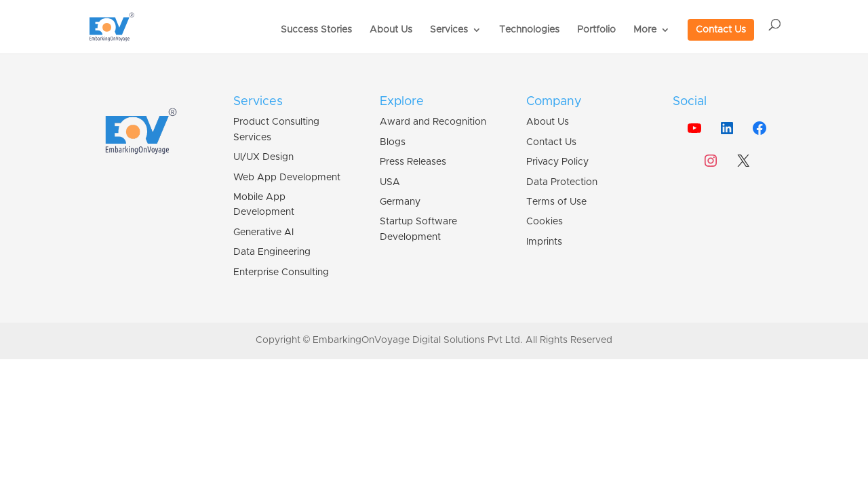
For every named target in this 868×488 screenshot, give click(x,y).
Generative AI (263, 232)
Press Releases (413, 162)
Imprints (544, 242)
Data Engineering (272, 252)
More (645, 30)
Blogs (393, 142)
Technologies (529, 30)
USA (390, 182)
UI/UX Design (263, 157)
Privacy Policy (557, 162)
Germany (400, 202)
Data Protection (562, 182)
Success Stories (316, 30)
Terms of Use (556, 202)
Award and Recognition (433, 122)
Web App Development (287, 178)
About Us (391, 30)
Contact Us (721, 30)
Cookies (545, 222)
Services (449, 30)
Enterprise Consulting (281, 272)
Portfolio (596, 30)
